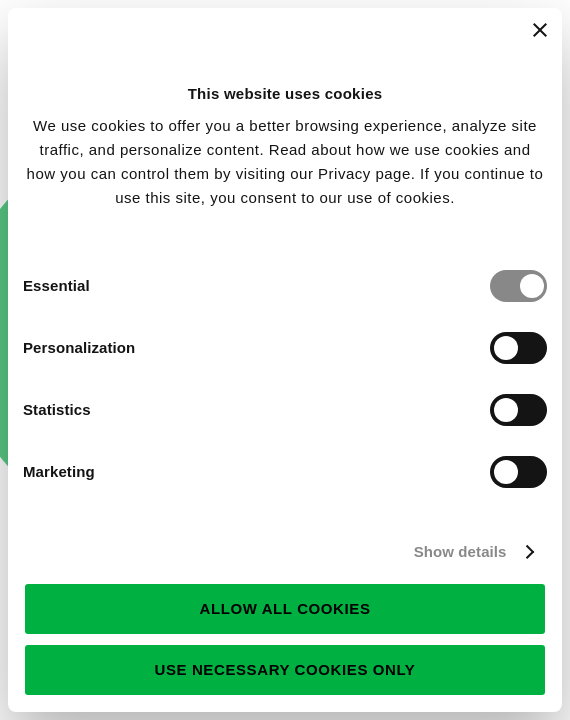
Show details (460, 551)
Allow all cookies (284, 608)
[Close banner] (540, 30)
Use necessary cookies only (285, 669)
